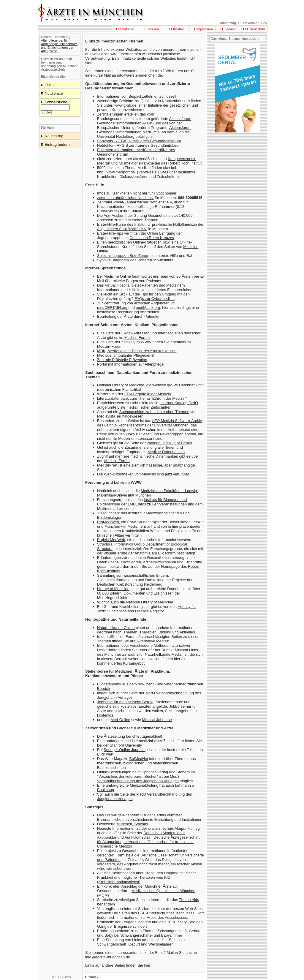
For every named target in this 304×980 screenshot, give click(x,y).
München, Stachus (132, 824)
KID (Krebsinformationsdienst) (134, 880)
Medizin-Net (107, 465)
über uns (153, 29)
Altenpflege (154, 364)
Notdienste (54, 93)
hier (147, 965)
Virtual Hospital (118, 285)
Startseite (127, 29)
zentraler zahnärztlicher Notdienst (125, 198)
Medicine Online (117, 276)
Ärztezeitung (114, 736)
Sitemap (231, 29)
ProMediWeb (108, 522)
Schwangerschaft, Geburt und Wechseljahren (135, 944)
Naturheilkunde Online (116, 628)
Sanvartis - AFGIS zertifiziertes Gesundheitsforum (139, 141)
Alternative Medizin (153, 641)
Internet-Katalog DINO (179, 403)
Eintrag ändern (57, 144)
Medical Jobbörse (157, 720)
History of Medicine (113, 589)
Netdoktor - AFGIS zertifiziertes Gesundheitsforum (139, 145)
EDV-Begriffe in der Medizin (148, 394)
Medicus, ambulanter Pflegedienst (126, 355)
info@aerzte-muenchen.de (139, 75)
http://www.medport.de (116, 172)
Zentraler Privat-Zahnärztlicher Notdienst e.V (134, 202)
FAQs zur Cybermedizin (155, 299)
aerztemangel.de (153, 706)
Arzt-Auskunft (115, 215)
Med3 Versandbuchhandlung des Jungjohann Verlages (138, 779)
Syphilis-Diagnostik (113, 260)
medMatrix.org (148, 308)
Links (49, 85)
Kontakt (179, 29)
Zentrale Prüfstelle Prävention (122, 360)
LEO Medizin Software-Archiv (177, 421)
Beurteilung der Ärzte (115, 316)
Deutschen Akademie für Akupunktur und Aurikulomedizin (141, 835)
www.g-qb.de (125, 105)
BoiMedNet (139, 759)
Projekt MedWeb (111, 540)
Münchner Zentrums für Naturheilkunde (137, 654)
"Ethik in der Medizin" (169, 398)
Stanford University (126, 745)
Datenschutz (256, 29)
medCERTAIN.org (112, 308)
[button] (236, 85)
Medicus (149, 474)
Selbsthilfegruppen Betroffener (123, 256)
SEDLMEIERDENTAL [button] (232, 60)
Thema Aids (189, 900)
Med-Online (121, 720)
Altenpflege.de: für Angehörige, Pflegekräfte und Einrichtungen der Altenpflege (59, 46)
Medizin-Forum (137, 338)
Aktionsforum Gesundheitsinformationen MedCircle (144, 130)
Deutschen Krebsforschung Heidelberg (130, 584)
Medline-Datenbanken (166, 452)
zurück (93, 977)
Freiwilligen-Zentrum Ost (125, 815)
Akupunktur (184, 828)
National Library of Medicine (121, 385)
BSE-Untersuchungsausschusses (166, 913)
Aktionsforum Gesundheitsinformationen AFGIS (144, 121)
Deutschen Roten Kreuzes (152, 238)
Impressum (205, 29)
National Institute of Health (170, 443)
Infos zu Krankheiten (114, 193)
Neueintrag (54, 136)
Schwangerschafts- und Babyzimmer (151, 935)
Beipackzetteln (141, 96)
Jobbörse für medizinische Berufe (125, 702)
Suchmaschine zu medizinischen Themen (154, 412)
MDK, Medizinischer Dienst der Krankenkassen (137, 351)
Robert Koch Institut (185, 163)
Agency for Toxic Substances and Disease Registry (147, 609)
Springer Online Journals (125, 750)
